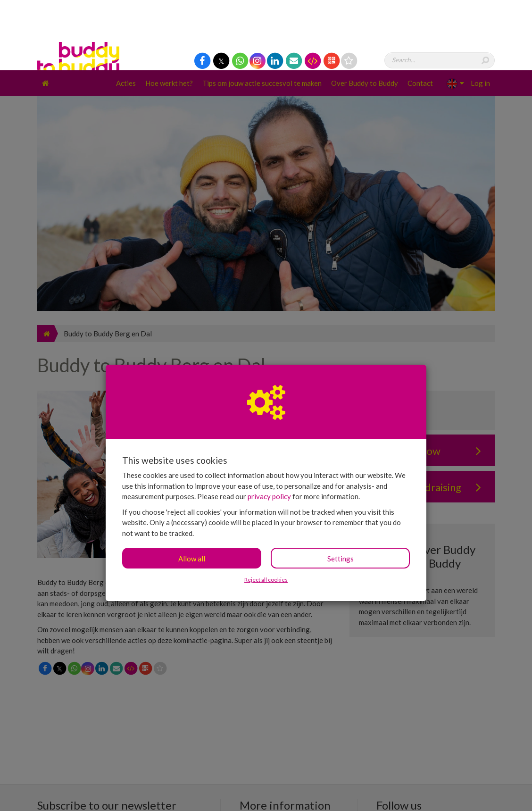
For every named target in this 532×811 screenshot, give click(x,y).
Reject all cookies (266, 509)
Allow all (192, 488)
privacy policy (269, 426)
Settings (341, 488)
